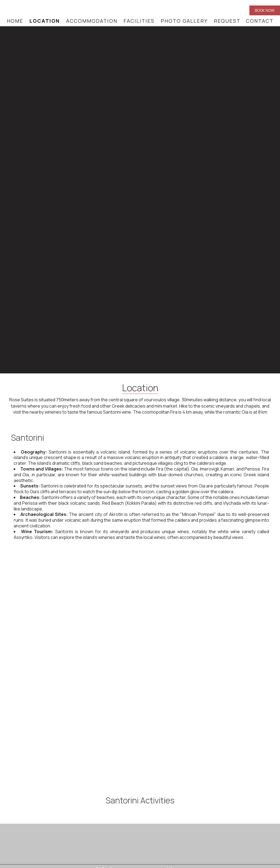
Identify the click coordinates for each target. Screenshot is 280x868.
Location (45, 21)
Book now (265, 10)
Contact (260, 21)
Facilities (139, 21)
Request (227, 21)
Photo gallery (184, 21)
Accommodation (92, 21)
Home (15, 21)
